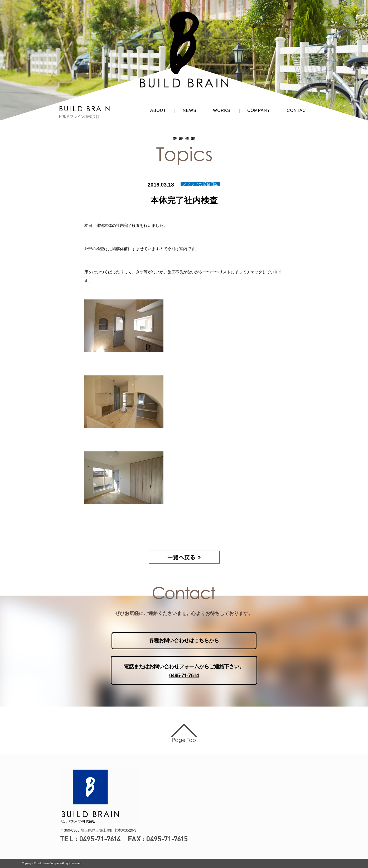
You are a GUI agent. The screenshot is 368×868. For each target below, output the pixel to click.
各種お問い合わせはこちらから (184, 640)
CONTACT (298, 110)
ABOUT (158, 110)
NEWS (190, 110)
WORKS (222, 110)
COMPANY (259, 110)
